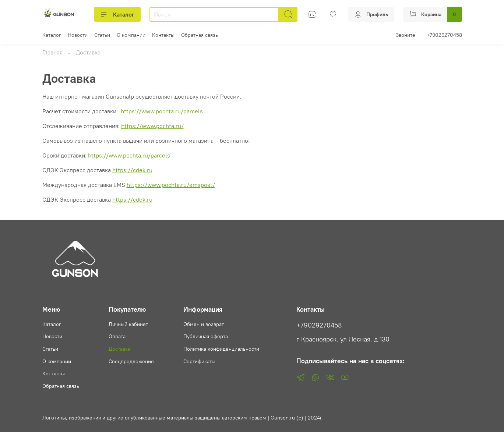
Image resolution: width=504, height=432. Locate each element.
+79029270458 (444, 35)
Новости (78, 35)
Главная (52, 52)
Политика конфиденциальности (221, 349)
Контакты (163, 35)
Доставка (119, 349)
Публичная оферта (206, 336)
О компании (131, 35)
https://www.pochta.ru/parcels (162, 111)
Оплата (117, 336)
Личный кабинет (128, 324)
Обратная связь (200, 35)
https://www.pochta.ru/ (152, 126)
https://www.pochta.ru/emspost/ (171, 185)
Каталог (117, 14)
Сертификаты (199, 361)
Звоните (406, 35)
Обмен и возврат (204, 324)
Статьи (102, 35)
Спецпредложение (131, 361)
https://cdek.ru (132, 170)
